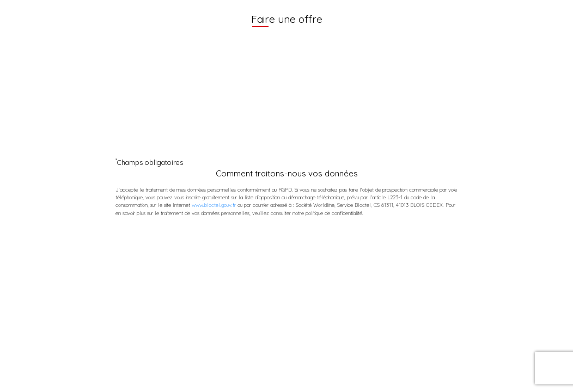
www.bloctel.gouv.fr (214, 205)
